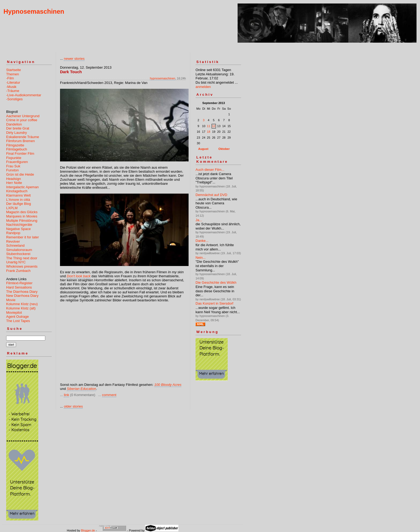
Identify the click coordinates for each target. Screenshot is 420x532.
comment (109, 395)
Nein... (201, 258)
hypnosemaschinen (162, 78)
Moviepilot (14, 313)
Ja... (199, 220)
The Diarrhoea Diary (22, 292)
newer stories (74, 59)
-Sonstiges (14, 99)
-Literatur (13, 82)
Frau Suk (13, 166)
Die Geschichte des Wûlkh (216, 282)
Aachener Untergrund (23, 116)
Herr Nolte (14, 183)
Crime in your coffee (22, 120)
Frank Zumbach (18, 271)
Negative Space (18, 229)
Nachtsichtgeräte (19, 225)
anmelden (203, 87)
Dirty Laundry (16, 133)
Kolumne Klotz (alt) (21, 308)
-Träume (13, 91)
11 (209, 126)
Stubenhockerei (18, 254)
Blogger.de (88, 530)
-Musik (11, 87)
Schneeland (15, 245)
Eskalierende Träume (23, 137)
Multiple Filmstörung (22, 221)
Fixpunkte (14, 158)
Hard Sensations (19, 287)
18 (209, 132)
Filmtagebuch (17, 149)
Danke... (202, 241)
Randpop (13, 233)
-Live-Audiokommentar (24, 95)
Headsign (14, 179)
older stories (73, 406)
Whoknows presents (22, 266)
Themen (13, 74)
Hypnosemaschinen (34, 11)
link (66, 395)
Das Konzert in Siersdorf (214, 303)
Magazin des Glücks (22, 212)
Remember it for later (22, 237)
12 (214, 126)
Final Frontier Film (20, 154)
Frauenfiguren (17, 162)
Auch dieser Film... (210, 170)
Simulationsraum (19, 250)
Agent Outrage (18, 317)
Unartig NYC (16, 262)
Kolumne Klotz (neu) (22, 304)
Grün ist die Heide (20, 174)
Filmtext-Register (19, 283)
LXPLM (12, 208)
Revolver (13, 241)
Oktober (224, 149)
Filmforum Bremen (20, 141)
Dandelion (14, 124)
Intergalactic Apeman (22, 187)
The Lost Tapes (18, 321)
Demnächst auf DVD (211, 195)
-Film (10, 78)
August (203, 149)
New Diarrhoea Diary (22, 296)
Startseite (14, 70)
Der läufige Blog (19, 204)
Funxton (12, 170)
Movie (11, 300)
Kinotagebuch (17, 191)
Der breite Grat (18, 128)
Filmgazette (15, 145)
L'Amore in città (18, 200)
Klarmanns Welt (18, 195)
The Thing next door (22, 258)
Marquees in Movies (22, 216)
